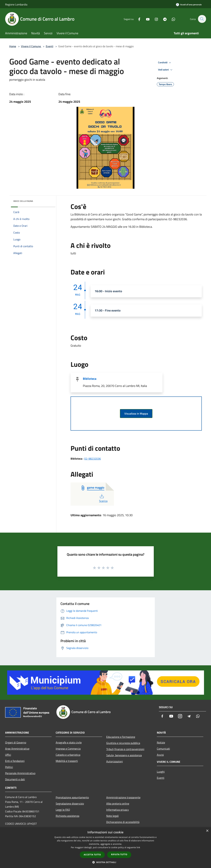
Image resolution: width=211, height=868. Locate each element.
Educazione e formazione (121, 737)
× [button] (207, 831)
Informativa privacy (118, 810)
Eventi (50, 46)
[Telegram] (163, 19)
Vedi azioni (166, 70)
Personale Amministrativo (20, 773)
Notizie (161, 742)
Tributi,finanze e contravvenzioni (125, 749)
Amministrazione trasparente (123, 797)
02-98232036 (93, 459)
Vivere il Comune (31, 46)
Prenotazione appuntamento (72, 797)
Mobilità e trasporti (67, 761)
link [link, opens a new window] (138, 847)
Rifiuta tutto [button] (119, 854)
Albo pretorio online (118, 804)
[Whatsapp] (172, 19)
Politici (9, 767)
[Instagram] (154, 19)
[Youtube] (146, 19)
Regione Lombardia (16, 4)
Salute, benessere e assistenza (124, 755)
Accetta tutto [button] (92, 855)
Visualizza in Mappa (136, 414)
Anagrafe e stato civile (69, 742)
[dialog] (105, 848)
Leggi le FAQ (63, 810)
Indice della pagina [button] (23, 201)
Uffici (8, 755)
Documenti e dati (15, 779)
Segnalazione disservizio (70, 804)
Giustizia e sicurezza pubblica (123, 743)
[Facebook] (137, 19)
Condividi (165, 63)
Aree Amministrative (17, 749)
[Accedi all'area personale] (189, 5)
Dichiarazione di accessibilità (123, 822)
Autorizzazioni (115, 761)
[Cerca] (202, 19)
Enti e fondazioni (15, 761)
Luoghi (161, 772)
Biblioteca (90, 379)
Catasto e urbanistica (68, 755)
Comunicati (163, 749)
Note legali (113, 816)
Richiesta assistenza (67, 816)
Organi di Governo (16, 742)
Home (13, 46)
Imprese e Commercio (68, 749)
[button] (106, 862)
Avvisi (160, 755)
